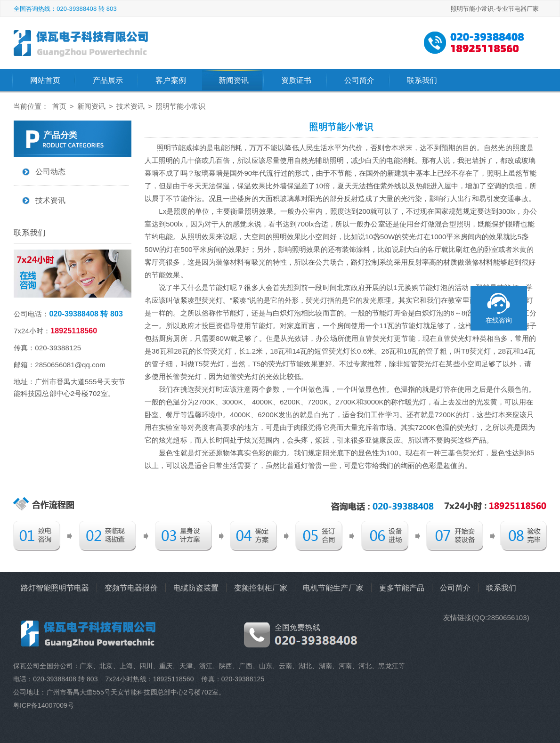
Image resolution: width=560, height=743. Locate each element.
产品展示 (108, 80)
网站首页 (45, 80)
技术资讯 (130, 106)
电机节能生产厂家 (333, 588)
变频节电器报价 (131, 588)
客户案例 (170, 80)
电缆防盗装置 (196, 588)
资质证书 (296, 80)
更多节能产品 (402, 588)
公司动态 (50, 172)
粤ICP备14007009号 (44, 705)
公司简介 (359, 80)
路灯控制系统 (372, 262)
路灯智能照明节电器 (55, 588)
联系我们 (422, 80)
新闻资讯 (234, 80)
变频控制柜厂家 (261, 588)
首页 (59, 106)
